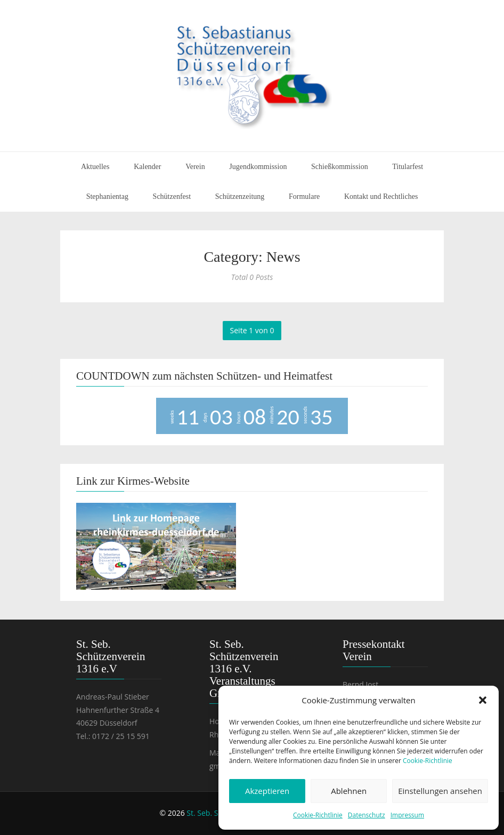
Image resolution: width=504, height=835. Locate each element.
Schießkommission (340, 167)
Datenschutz (367, 815)
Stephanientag (107, 196)
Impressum (407, 815)
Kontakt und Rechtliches (381, 196)
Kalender (147, 167)
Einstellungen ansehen (440, 791)
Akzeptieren (267, 791)
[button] (483, 700)
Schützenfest (172, 196)
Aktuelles (95, 167)
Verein (195, 167)
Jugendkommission (258, 167)
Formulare (304, 196)
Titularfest (408, 167)
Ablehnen (349, 791)
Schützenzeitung (240, 196)
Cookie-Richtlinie (428, 761)
